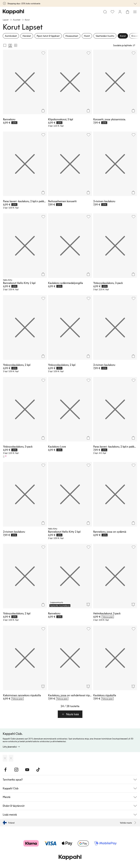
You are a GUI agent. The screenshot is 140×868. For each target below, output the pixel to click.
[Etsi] (105, 12)
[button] (70, 714)
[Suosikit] (112, 12)
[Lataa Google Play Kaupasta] (11, 758)
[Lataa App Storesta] (5, 758)
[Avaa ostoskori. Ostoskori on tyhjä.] (127, 12)
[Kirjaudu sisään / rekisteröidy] (120, 12)
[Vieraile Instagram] (16, 770)
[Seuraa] (88, 605)
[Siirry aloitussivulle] (13, 12)
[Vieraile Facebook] (5, 770)
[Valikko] (135, 12)
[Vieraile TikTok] (38, 770)
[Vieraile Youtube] (27, 770)
